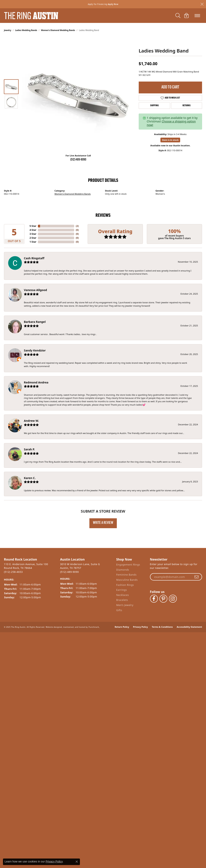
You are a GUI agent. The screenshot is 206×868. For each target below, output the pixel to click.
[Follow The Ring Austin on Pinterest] (163, 596)
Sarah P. (29, 449)
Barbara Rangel (35, 322)
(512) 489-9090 (78, 160)
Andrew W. (31, 421)
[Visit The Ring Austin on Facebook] (154, 596)
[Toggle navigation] (197, 16)
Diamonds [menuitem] (123, 571)
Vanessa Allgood (35, 290)
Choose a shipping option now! (171, 123)
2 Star (33, 238)
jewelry (8, 30)
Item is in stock (170, 140)
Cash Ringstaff (34, 258)
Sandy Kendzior (35, 350)
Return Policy (122, 619)
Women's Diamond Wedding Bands (58, 30)
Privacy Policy (140, 619)
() (77, 226)
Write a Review (103, 523)
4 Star (33, 230)
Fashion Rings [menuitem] (125, 586)
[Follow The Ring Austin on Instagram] (173, 596)
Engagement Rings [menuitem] (128, 566)
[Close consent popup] (77, 862)
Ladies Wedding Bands (26, 30)
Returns (187, 106)
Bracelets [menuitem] (122, 601)
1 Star (33, 242)
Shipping (154, 106)
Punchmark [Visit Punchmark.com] (94, 619)
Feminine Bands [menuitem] (126, 576)
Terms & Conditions (162, 619)
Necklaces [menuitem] (123, 596)
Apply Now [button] (113, 4)
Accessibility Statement (189, 619)
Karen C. (30, 478)
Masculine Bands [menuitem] (127, 581)
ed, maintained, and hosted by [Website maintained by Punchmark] (74, 619)
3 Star (33, 234)
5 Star (33, 226)
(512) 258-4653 (13, 572)
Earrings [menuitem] (122, 591)
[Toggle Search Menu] (178, 16)
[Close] (202, 4)
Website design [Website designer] (53, 619)
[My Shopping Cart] (186, 16)
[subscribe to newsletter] (197, 577)
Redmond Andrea (36, 382)
